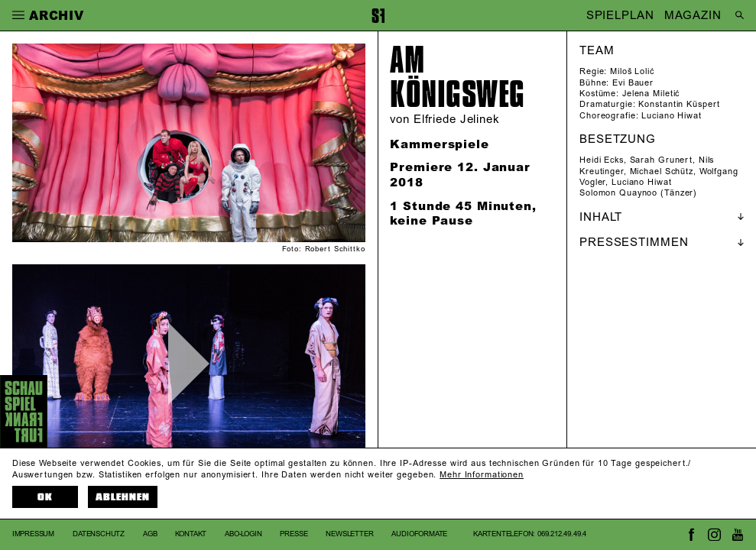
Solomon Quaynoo (618, 193)
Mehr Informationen (482, 475)
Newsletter (349, 534)
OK (45, 497)
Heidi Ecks (602, 160)
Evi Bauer (633, 83)
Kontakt (191, 534)
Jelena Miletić (651, 94)
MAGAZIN (693, 16)
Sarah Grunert (661, 160)
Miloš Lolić (632, 72)
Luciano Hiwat (671, 116)
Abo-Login (243, 534)
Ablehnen (123, 497)
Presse (294, 534)
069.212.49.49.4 (562, 534)
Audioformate (419, 534)
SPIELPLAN (620, 16)
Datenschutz (99, 534)
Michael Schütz (662, 172)
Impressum (33, 534)
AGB (150, 534)
